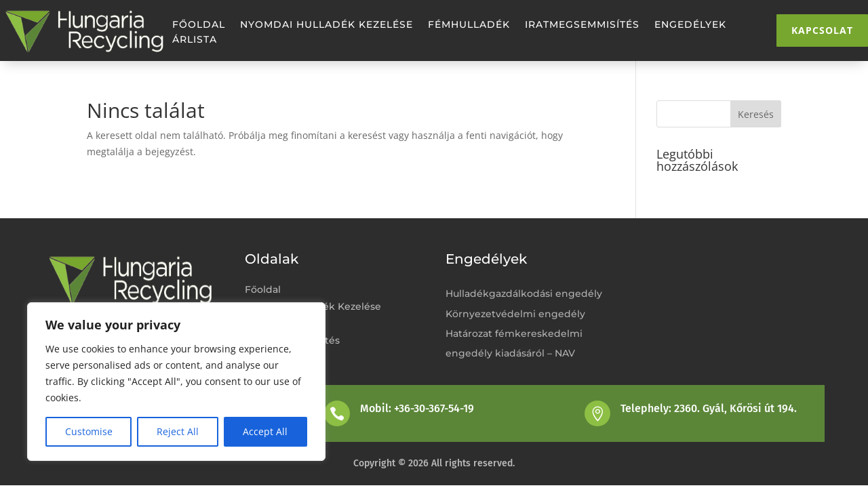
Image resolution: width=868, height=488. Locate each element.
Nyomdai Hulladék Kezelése (327, 25)
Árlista (195, 40)
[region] (176, 382)
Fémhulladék (469, 25)
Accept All (265, 431)
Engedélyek (690, 25)
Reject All (178, 431)
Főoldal (199, 25)
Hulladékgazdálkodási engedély (524, 293)
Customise (89, 431)
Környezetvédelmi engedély (515, 314)
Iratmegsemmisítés (582, 25)
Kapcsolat (822, 30)
